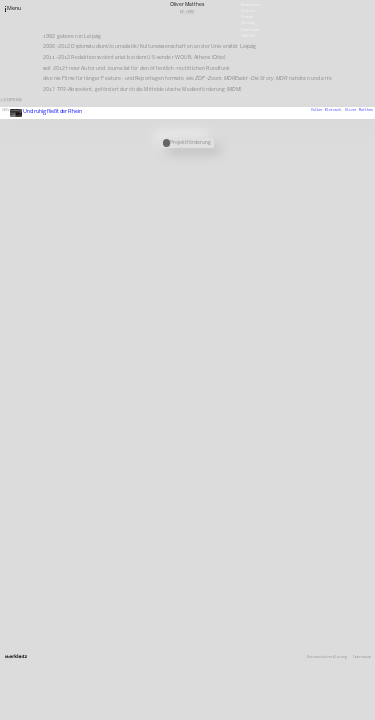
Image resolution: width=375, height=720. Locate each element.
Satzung (248, 23)
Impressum (362, 657)
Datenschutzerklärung (327, 657)
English (248, 35)
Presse (247, 17)
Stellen (248, 11)
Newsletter (251, 4)
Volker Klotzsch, (328, 110)
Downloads (250, 29)
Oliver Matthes (359, 110)
